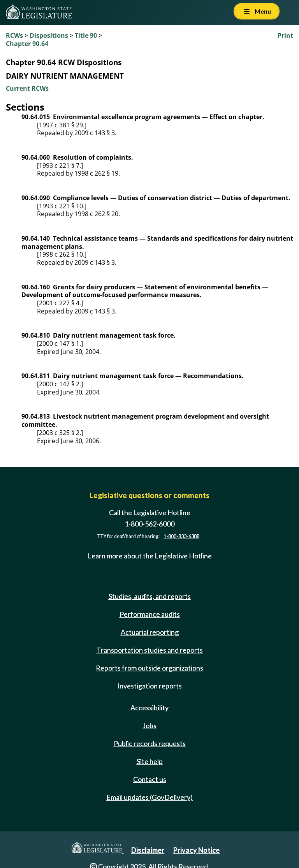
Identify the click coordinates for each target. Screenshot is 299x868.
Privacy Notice (196, 850)
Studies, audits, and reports (150, 596)
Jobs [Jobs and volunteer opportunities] (149, 725)
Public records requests (150, 743)
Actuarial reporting (150, 632)
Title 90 (86, 35)
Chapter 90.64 (27, 44)
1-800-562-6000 (149, 524)
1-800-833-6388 (181, 536)
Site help (150, 761)
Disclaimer (148, 850)
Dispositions (49, 35)
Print (285, 35)
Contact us (150, 779)
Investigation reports (149, 686)
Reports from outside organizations (149, 668)
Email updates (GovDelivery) (149, 797)
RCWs (14, 35)
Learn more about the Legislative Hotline (150, 556)
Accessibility (149, 708)
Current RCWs (27, 88)
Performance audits (150, 614)
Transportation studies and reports (150, 650)
